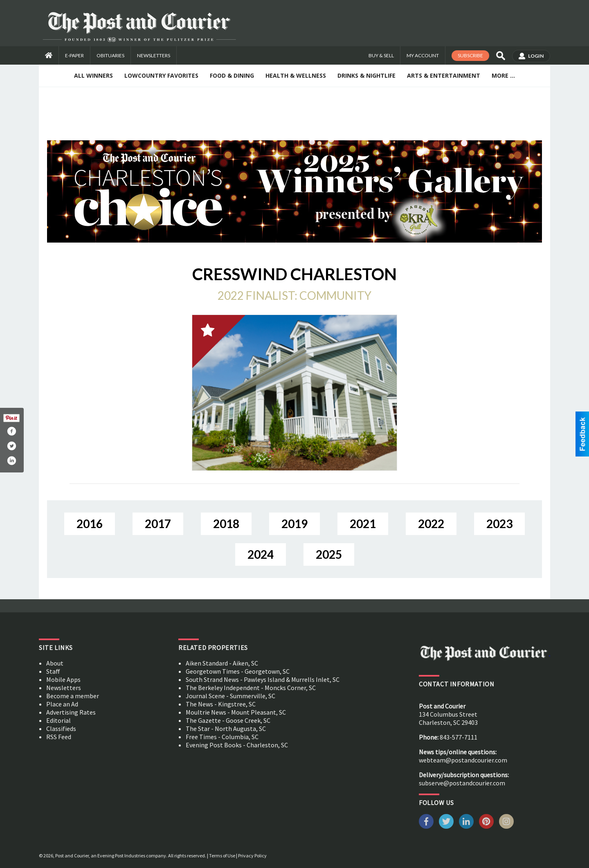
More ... (503, 75)
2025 (329, 554)
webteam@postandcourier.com (463, 760)
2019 (294, 524)
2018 (226, 524)
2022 (431, 524)
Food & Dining (232, 75)
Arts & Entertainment (444, 75)
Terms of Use (222, 856)
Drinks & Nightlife (366, 75)
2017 (158, 524)
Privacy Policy (252, 856)
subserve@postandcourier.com (462, 783)
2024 (261, 554)
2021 (363, 524)
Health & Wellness (296, 75)
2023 (499, 524)
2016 (90, 524)
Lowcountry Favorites (161, 75)
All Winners (93, 75)
